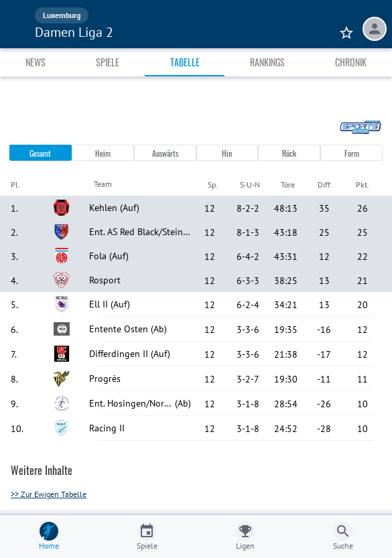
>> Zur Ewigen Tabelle (49, 494)
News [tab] (36, 62)
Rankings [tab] (267, 62)
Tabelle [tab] (185, 62)
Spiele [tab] (108, 62)
